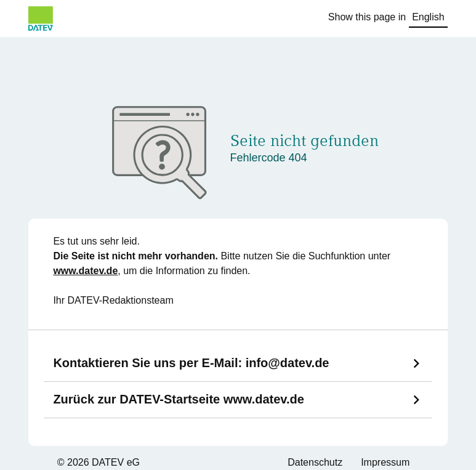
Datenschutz (315, 462)
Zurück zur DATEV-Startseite (179, 399)
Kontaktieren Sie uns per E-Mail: (191, 363)
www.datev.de (85, 271)
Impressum (385, 462)
